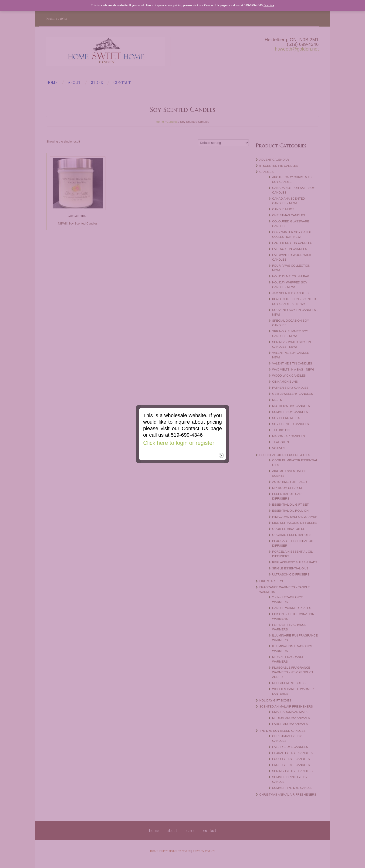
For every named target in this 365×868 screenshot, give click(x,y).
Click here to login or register (178, 442)
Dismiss (269, 5)
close (221, 455)
